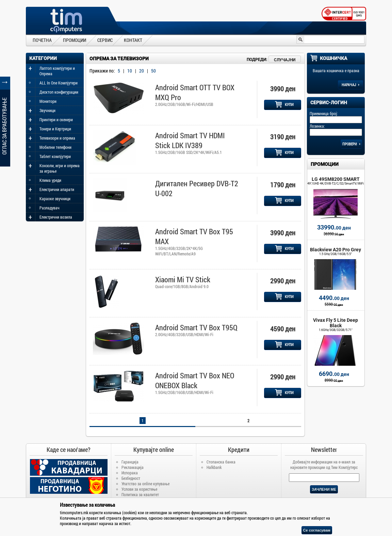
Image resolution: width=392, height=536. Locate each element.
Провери (351, 144)
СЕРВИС (105, 40)
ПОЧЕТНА (42, 40)
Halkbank (214, 467)
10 (130, 71)
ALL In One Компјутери (59, 83)
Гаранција (130, 462)
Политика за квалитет (140, 494)
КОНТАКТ (133, 40)
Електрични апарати (57, 189)
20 (142, 71)
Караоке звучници (55, 199)
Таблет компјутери (55, 156)
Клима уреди (50, 180)
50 (153, 71)
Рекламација (133, 467)
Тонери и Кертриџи (55, 129)
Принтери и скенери (56, 120)
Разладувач (50, 208)
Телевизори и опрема (57, 138)
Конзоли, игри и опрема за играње (60, 168)
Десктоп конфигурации (59, 92)
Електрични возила (56, 217)
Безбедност (131, 478)
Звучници (47, 110)
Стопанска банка (221, 462)
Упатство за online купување (145, 484)
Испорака (130, 473)
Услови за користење (139, 489)
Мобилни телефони (55, 147)
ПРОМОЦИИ (75, 40)
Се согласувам (317, 530)
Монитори (48, 101)
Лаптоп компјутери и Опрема (57, 71)
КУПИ (284, 105)
